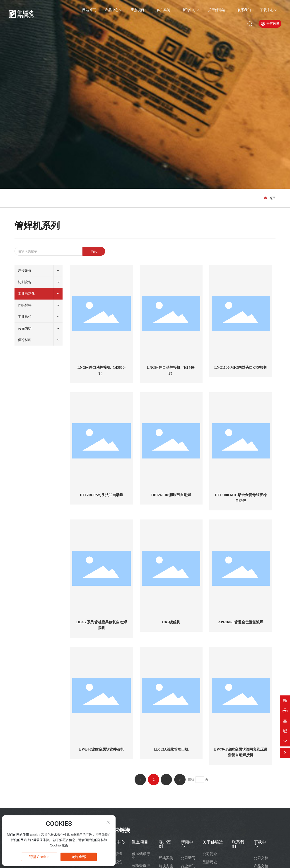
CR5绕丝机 (171, 622)
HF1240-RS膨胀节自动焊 (171, 495)
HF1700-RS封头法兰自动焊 (101, 495)
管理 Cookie (39, 857)
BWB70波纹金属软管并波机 (101, 749)
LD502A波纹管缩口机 (171, 749)
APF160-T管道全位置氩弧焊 (241, 622)
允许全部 (79, 857)
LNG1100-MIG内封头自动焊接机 (241, 367)
